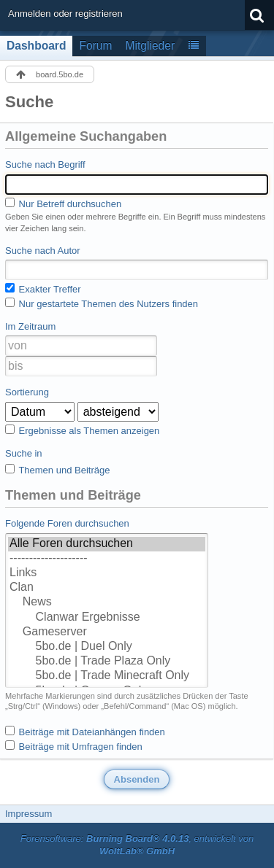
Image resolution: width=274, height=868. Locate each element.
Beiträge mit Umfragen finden (74, 746)
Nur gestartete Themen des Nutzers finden (102, 303)
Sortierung (27, 392)
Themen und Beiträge (57, 470)
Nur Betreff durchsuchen (63, 204)
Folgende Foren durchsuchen (67, 523)
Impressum (28, 814)
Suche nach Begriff (45, 164)
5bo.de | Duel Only (107, 647)
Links (107, 573)
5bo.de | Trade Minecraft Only (107, 676)
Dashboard (36, 46)
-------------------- (107, 559)
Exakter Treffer (43, 289)
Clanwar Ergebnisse (107, 618)
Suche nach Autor (43, 251)
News (107, 602)
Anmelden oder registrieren (65, 13)
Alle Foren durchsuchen (107, 544)
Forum (95, 46)
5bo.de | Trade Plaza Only (107, 662)
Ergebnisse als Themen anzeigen (82, 430)
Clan (107, 588)
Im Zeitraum (30, 326)
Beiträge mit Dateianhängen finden (85, 732)
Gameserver (107, 632)
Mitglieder (151, 46)
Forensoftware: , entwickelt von (137, 845)
